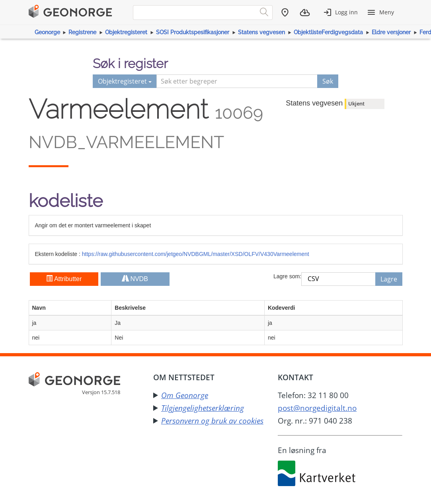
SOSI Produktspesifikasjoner (193, 32)
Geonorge (47, 32)
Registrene (82, 32)
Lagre (389, 279)
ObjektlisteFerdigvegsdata (328, 32)
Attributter (64, 279)
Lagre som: (287, 276)
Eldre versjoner (391, 32)
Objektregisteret (126, 32)
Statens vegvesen (261, 32)
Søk (328, 81)
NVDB (135, 279)
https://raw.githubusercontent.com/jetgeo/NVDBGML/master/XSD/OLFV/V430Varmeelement (196, 254)
